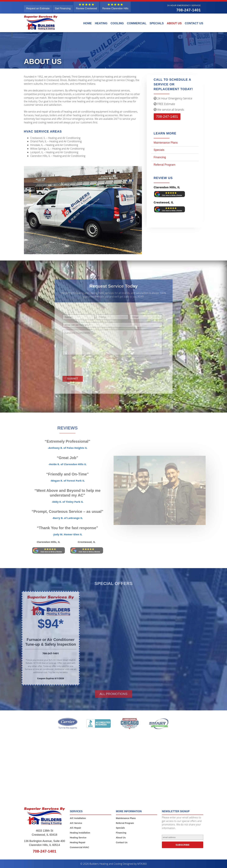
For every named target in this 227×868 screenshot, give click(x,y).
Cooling (117, 23)
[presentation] (86, 365)
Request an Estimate (38, 8)
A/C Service (76, 823)
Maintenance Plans (166, 143)
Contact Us (194, 23)
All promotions (113, 694)
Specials (157, 23)
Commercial (137, 23)
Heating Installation (80, 833)
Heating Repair (78, 842)
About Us (174, 23)
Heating (101, 23)
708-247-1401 (184, 8)
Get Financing (63, 8)
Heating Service (78, 837)
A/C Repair (76, 828)
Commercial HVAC (80, 847)
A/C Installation (78, 818)
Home (87, 23)
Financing (160, 157)
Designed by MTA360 (135, 864)
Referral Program (165, 165)
